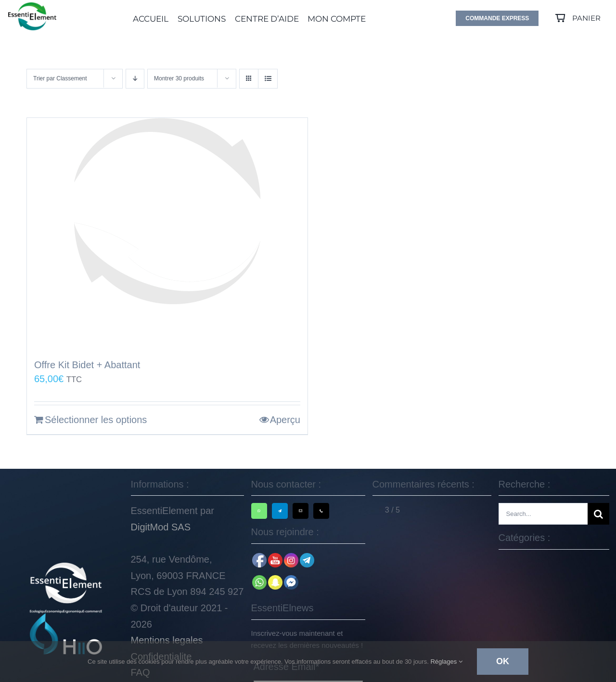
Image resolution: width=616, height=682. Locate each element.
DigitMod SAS (161, 527)
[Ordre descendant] (135, 79)
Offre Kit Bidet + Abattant (87, 365)
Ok (503, 661)
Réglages (446, 662)
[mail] (301, 511)
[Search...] (543, 514)
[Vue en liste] (268, 79)
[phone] (321, 511)
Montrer (179, 78)
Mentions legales (167, 640)
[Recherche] (598, 514)
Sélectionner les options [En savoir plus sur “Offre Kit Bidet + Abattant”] (96, 420)
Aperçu (285, 420)
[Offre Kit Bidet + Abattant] (167, 234)
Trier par (60, 78)
